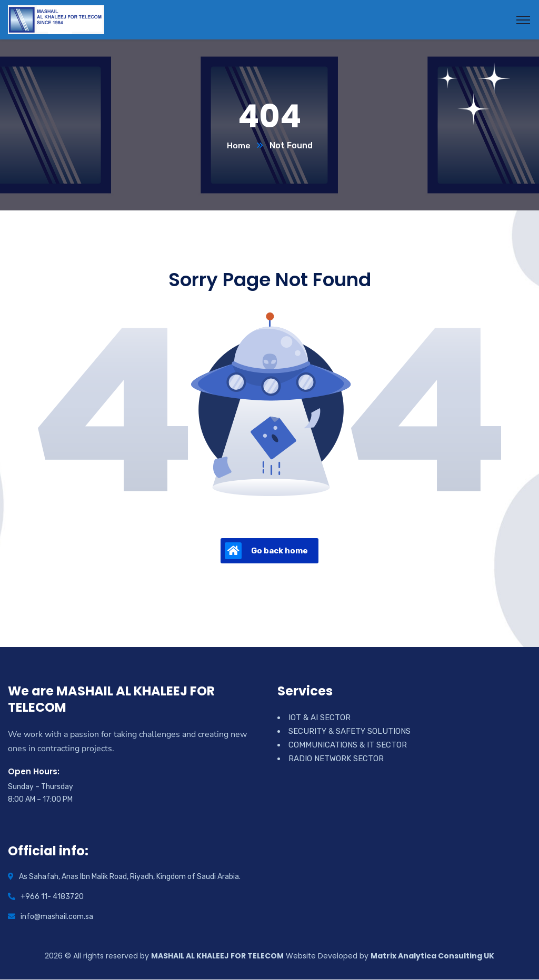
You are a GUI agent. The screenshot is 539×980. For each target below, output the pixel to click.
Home (239, 146)
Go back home (266, 551)
